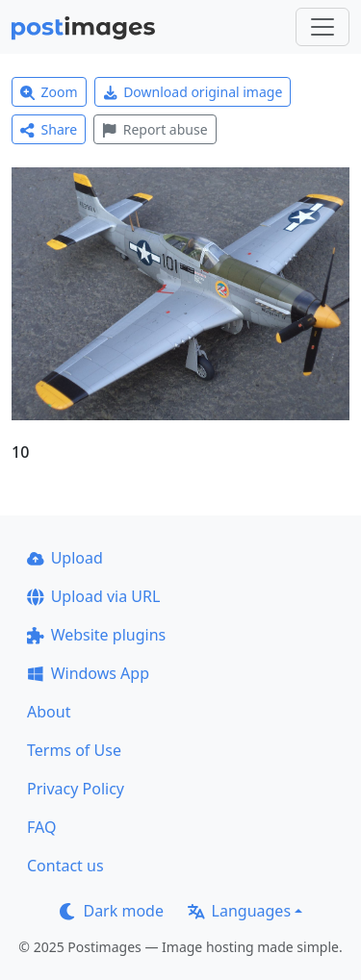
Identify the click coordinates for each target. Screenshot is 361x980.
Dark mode (112, 911)
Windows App (88, 673)
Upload (65, 558)
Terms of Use (74, 750)
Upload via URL (93, 596)
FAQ (41, 827)
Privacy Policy (76, 789)
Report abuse (155, 129)
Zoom (49, 92)
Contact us (65, 866)
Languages (239, 911)
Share (49, 129)
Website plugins (96, 635)
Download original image (193, 92)
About (49, 712)
